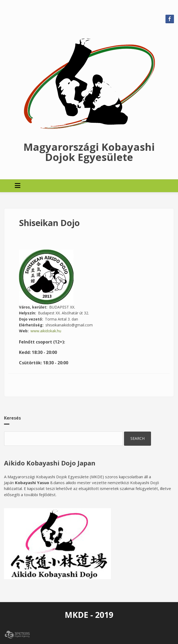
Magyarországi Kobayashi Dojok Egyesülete (89, 152)
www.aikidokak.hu (46, 331)
